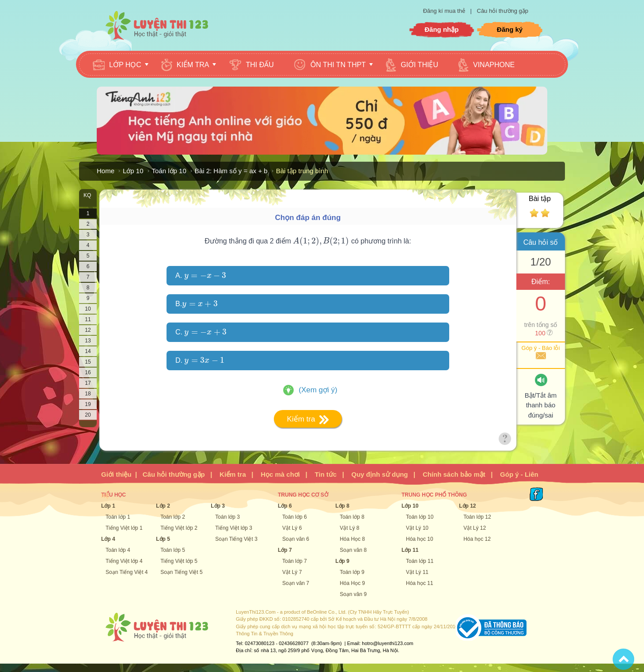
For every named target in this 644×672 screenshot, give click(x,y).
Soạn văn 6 (296, 539)
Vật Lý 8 (349, 528)
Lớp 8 (342, 506)
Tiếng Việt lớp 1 (124, 528)
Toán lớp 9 (352, 572)
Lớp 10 (133, 171)
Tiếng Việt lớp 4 (124, 561)
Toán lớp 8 (352, 517)
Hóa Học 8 (352, 539)
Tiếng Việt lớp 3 (234, 528)
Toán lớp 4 (118, 550)
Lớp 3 (218, 506)
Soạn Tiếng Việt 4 (127, 572)
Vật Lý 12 (475, 528)
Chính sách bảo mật (454, 474)
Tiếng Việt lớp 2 (179, 528)
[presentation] (321, 241)
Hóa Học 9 (352, 583)
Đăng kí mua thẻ (445, 11)
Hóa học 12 (477, 539)
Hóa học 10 (420, 539)
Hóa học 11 (420, 583)
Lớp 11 (410, 550)
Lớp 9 (342, 561)
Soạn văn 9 (353, 594)
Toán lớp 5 (173, 550)
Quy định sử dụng (380, 474)
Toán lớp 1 (118, 517)
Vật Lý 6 (292, 528)
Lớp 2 (163, 506)
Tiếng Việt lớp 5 (179, 561)
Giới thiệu (116, 474)
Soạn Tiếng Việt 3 (236, 539)
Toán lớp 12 (477, 517)
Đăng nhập (441, 29)
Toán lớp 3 (227, 517)
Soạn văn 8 (353, 550)
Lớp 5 (163, 539)
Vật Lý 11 (417, 572)
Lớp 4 (108, 539)
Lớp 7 (285, 550)
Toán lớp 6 (295, 517)
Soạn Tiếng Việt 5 (182, 572)
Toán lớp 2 (173, 517)
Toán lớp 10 (169, 171)
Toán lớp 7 (295, 561)
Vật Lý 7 (292, 572)
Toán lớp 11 (420, 561)
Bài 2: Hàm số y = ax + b (231, 171)
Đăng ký (510, 29)
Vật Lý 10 (417, 528)
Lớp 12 (467, 506)
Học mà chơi (280, 474)
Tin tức (326, 474)
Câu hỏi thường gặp (503, 11)
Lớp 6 (285, 506)
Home (106, 171)
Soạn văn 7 (296, 583)
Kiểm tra (233, 474)
